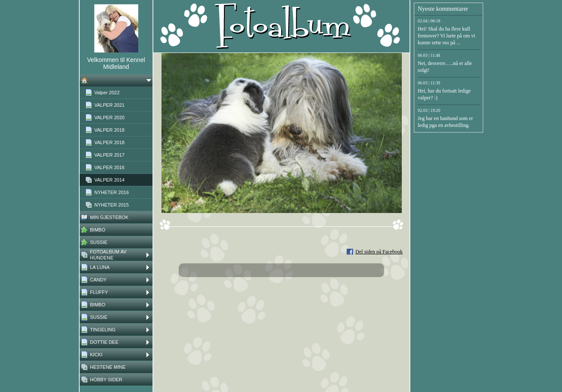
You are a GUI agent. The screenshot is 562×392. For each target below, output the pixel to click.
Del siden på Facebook (379, 252)
